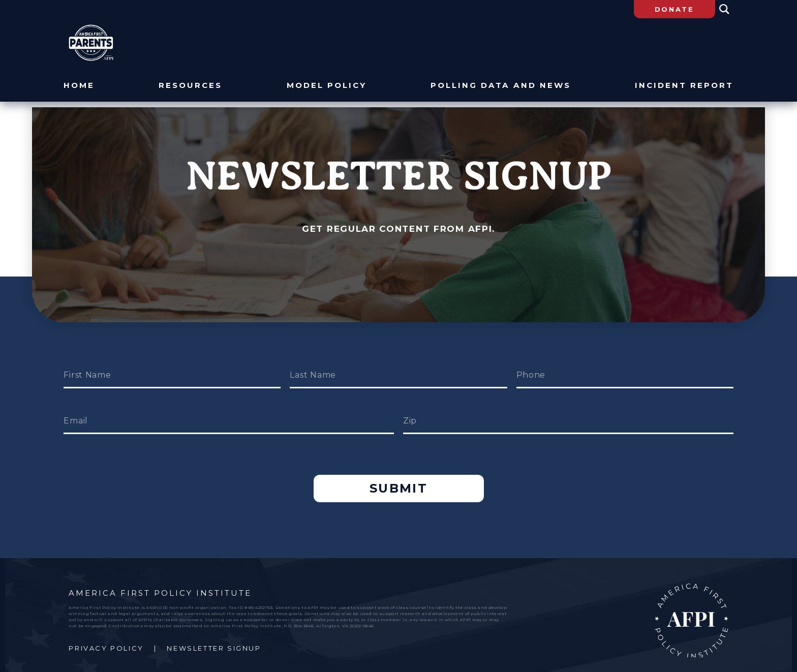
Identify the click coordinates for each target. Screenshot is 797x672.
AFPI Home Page (692, 610)
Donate (675, 9)
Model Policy (327, 86)
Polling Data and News (501, 86)
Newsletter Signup (214, 637)
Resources (191, 86)
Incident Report (684, 86)
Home (79, 86)
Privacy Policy (106, 637)
